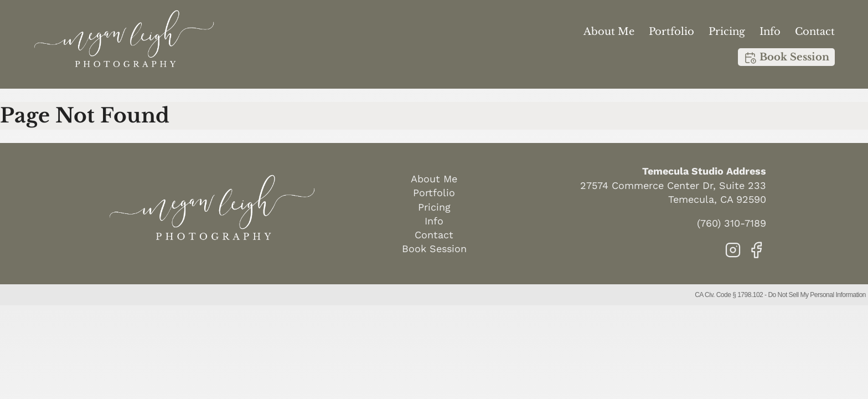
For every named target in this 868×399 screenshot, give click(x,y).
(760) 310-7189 (732, 223)
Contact (815, 32)
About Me (609, 32)
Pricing (727, 32)
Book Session (786, 58)
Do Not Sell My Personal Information (817, 295)
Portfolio (671, 32)
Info (770, 32)
